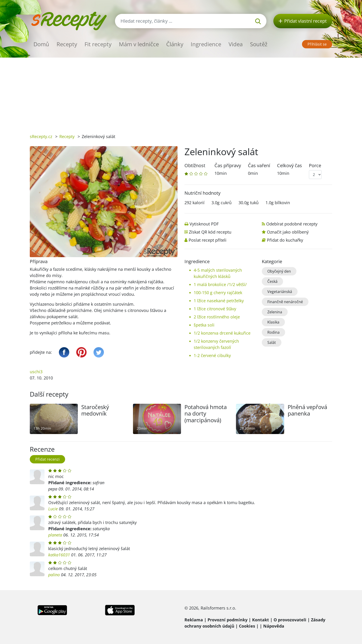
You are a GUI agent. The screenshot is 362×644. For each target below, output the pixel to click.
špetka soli (204, 325)
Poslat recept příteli (208, 240)
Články (175, 44)
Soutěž (259, 44)
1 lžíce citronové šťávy (215, 309)
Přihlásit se (317, 44)
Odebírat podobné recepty (292, 224)
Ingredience (206, 44)
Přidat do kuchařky (285, 240)
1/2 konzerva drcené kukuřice (222, 333)
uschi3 (36, 372)
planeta (55, 535)
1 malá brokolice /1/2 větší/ (220, 284)
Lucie (53, 509)
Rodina (273, 332)
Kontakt (261, 620)
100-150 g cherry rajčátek (218, 293)
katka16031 (59, 555)
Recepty (67, 44)
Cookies (247, 626)
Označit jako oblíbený (288, 232)
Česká (272, 281)
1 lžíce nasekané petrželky (219, 301)
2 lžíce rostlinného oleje (217, 317)
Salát (272, 342)
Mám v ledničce (139, 44)
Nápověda (274, 626)
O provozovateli (290, 620)
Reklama (194, 620)
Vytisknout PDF (204, 224)
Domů (41, 44)
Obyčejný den (279, 271)
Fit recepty (98, 44)
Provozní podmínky (228, 620)
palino (54, 575)
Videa (236, 44)
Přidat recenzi (47, 459)
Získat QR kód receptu (210, 232)
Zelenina (275, 312)
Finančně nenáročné (285, 302)
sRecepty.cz (41, 136)
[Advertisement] (181, 92)
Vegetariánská (280, 292)
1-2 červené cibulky (212, 355)
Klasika (273, 322)
